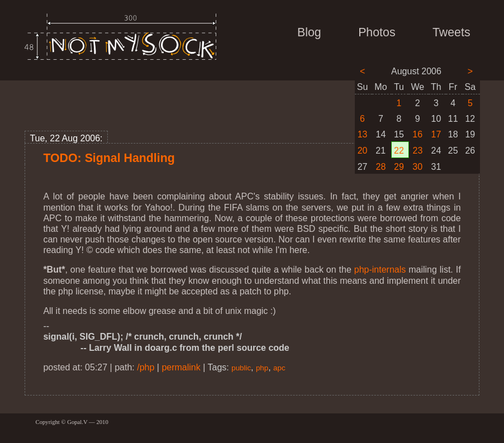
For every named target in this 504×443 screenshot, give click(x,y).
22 (399, 151)
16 (417, 134)
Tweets (451, 32)
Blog (309, 32)
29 (399, 167)
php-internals (380, 270)
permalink (181, 367)
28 (381, 167)
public (241, 368)
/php (146, 367)
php (262, 368)
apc (279, 368)
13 (363, 134)
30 (417, 167)
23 (418, 151)
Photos (377, 32)
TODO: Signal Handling (109, 158)
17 (436, 134)
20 (363, 151)
